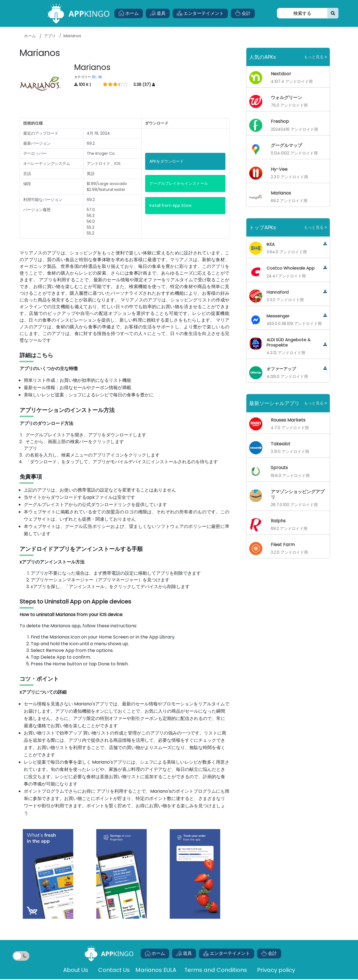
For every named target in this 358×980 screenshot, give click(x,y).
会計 (243, 13)
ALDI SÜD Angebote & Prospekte (288, 342)
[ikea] (325, 244)
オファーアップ (281, 369)
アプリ (50, 36)
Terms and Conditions (216, 970)
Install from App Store (170, 205)
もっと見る (315, 57)
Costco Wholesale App (291, 268)
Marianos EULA (156, 970)
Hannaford (278, 292)
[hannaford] (325, 292)
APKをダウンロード (167, 161)
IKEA (271, 244)
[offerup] (325, 369)
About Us (76, 970)
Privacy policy (276, 970)
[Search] (302, 13)
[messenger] (325, 316)
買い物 (97, 77)
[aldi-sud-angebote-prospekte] (325, 345)
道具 (158, 13)
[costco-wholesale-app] (325, 268)
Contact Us (114, 970)
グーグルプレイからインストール (179, 183)
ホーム (129, 13)
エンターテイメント (200, 13)
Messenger (278, 316)
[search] (333, 13)
